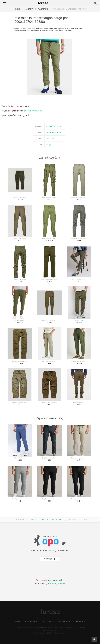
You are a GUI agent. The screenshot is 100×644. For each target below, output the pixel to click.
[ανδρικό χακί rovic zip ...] (50, 303)
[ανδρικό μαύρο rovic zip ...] (20, 344)
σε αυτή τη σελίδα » (56, 584)
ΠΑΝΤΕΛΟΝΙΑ (44, 9)
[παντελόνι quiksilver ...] (20, 303)
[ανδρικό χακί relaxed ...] (50, 385)
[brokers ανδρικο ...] (79, 385)
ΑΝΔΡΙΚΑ (29, 9)
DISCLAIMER (65, 621)
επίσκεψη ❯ (50, 559)
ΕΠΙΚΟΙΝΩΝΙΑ (79, 621)
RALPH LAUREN (54, 132)
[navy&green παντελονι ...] (50, 441)
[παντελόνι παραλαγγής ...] (20, 180)
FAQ (43, 621)
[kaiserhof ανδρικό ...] (20, 441)
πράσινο (50, 139)
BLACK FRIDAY (31, 621)
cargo (49, 145)
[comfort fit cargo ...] (79, 303)
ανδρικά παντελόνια (33, 111)
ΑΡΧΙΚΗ (17, 9)
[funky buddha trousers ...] (79, 344)
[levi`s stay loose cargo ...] (50, 344)
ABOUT (52, 621)
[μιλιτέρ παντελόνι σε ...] (79, 262)
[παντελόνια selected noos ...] (50, 262)
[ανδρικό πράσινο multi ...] (20, 385)
